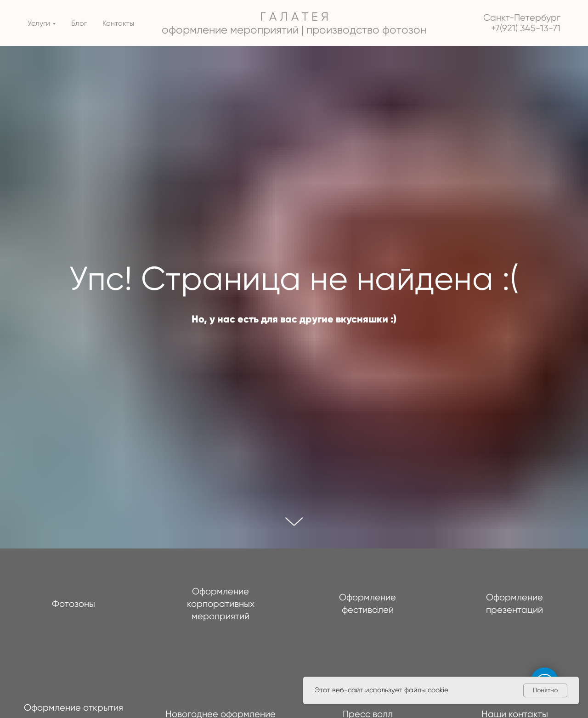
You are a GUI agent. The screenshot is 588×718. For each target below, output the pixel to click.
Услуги (39, 23)
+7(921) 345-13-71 (526, 28)
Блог (79, 23)
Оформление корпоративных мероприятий (221, 604)
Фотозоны (73, 604)
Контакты (118, 23)
